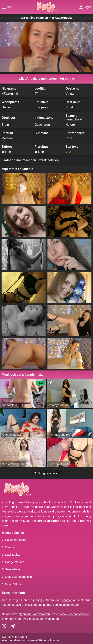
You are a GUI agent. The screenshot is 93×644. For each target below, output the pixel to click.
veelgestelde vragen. (67, 605)
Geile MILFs (13, 584)
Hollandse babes (16, 540)
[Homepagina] (46, 7)
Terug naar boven (46, 473)
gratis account (48, 521)
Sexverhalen (13, 569)
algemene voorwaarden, (35, 614)
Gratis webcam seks (18, 577)
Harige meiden (15, 562)
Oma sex (11, 547)
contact (67, 600)
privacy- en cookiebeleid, (74, 614)
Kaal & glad (13, 555)
